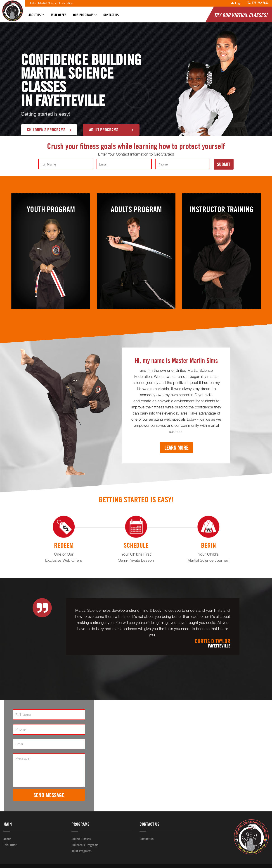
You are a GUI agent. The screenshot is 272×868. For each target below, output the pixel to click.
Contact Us (111, 15)
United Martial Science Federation (51, 3)
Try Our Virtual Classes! (241, 15)
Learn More (176, 447)
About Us (36, 17)
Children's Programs (49, 129)
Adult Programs (111, 129)
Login (237, 3)
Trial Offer (59, 15)
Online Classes (81, 839)
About (7, 839)
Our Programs (85, 17)
